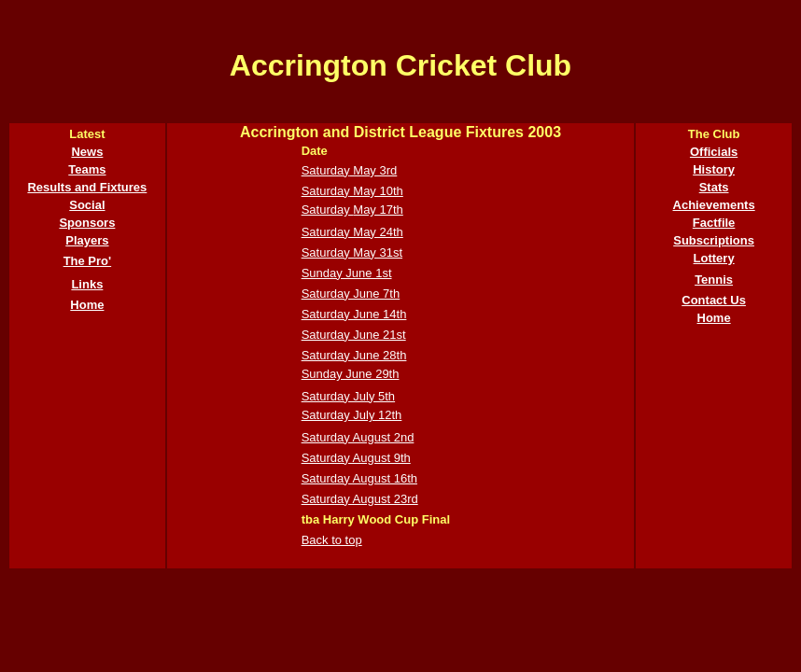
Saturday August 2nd (358, 437)
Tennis (714, 280)
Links (87, 284)
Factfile (714, 223)
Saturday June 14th (354, 314)
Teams (87, 169)
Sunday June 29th (351, 374)
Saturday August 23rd (360, 499)
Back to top (332, 540)
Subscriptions (714, 240)
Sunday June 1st (347, 273)
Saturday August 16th (359, 478)
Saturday (326, 170)
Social (87, 205)
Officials (714, 152)
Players (87, 240)
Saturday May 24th (352, 232)
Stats (714, 187)
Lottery (714, 258)
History (714, 169)
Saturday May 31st (352, 252)
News (87, 152)
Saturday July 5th (348, 396)
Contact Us (714, 300)
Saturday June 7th (351, 294)
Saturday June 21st (354, 335)
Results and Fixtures (87, 187)
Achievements (714, 205)
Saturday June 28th (354, 355)
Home (87, 305)
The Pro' (88, 261)
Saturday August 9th (356, 458)
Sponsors (87, 223)
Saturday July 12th (352, 415)
